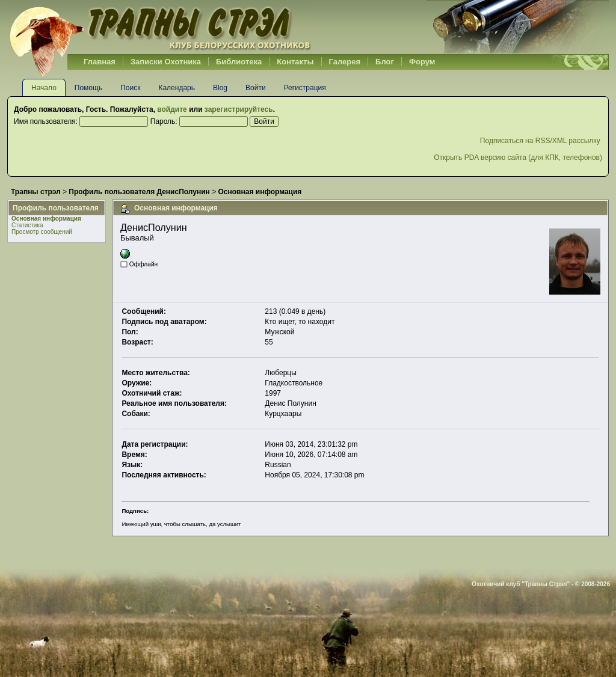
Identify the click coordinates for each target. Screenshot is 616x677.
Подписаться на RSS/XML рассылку (541, 141)
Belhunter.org (160, 27)
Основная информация (46, 219)
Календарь (177, 88)
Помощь (88, 88)
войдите (172, 109)
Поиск (130, 88)
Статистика (27, 225)
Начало (44, 88)
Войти (256, 88)
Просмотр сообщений (42, 232)
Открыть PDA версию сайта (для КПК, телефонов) (518, 158)
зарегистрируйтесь (239, 109)
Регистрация (305, 88)
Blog (220, 88)
